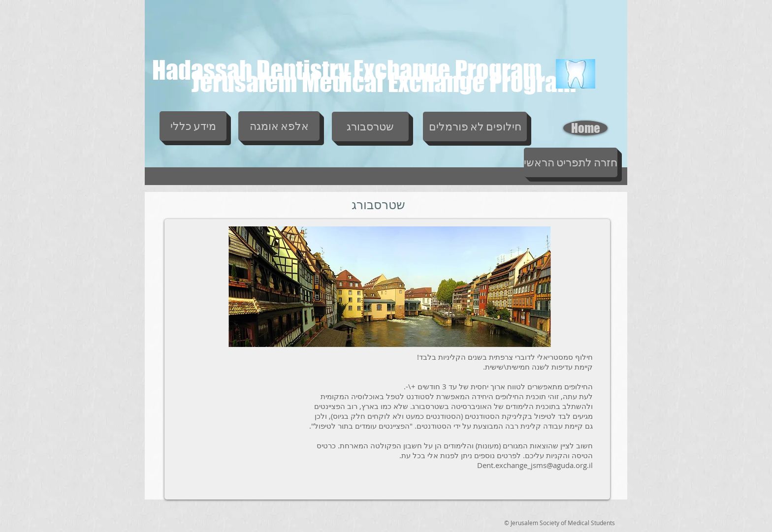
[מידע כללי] (193, 126)
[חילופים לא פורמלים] (475, 126)
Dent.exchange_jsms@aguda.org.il (535, 465)
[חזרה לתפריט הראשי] (571, 162)
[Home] (585, 128)
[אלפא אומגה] (279, 126)
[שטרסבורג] (370, 126)
